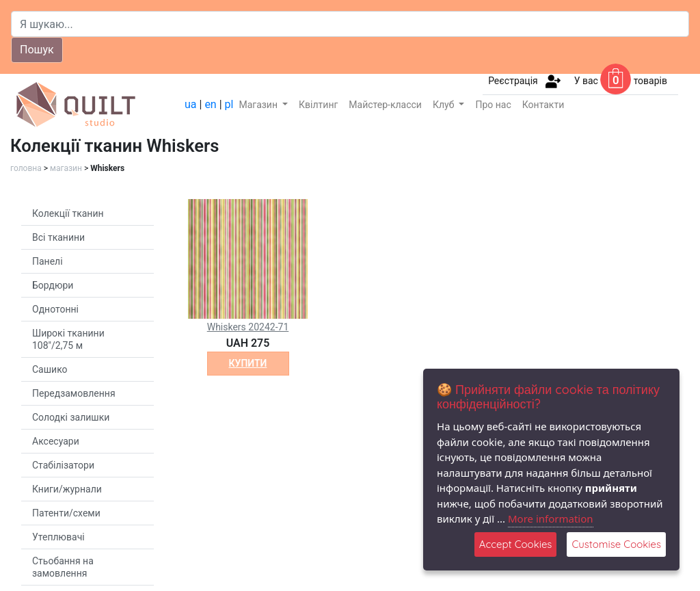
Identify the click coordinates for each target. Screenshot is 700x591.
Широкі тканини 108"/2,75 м (68, 339)
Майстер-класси (385, 105)
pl (229, 104)
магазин (66, 168)
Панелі (48, 261)
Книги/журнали (67, 489)
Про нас (493, 105)
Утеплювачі (58, 537)
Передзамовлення (74, 393)
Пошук (37, 50)
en (210, 104)
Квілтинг (318, 105)
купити (248, 363)
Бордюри (53, 285)
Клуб (445, 105)
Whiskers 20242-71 (248, 327)
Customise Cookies (616, 544)
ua (191, 104)
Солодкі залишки (71, 417)
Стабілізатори (63, 465)
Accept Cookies (516, 544)
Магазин (259, 105)
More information (551, 518)
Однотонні (55, 309)
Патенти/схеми (66, 513)
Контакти (543, 105)
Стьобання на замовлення (63, 567)
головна (26, 168)
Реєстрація (513, 81)
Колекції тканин (68, 213)
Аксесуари (56, 441)
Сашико (50, 369)
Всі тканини (58, 237)
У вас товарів (621, 81)
